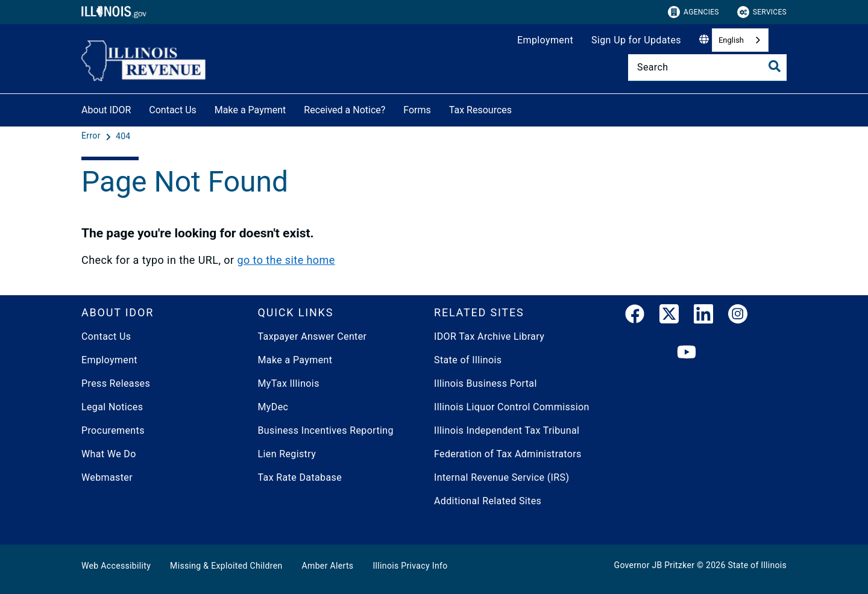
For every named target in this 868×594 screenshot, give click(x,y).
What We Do (109, 454)
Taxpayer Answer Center (313, 336)
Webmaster (107, 477)
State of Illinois (468, 360)
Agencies (693, 12)
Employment (545, 40)
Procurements (113, 430)
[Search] (707, 67)
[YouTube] (687, 353)
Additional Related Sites (488, 501)
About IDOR (106, 110)
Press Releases (116, 383)
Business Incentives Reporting (326, 430)
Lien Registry (287, 454)
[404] (123, 136)
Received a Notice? (344, 110)
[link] (635, 316)
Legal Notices (112, 407)
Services (762, 12)
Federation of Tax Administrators (508, 454)
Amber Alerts (328, 566)
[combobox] (740, 40)
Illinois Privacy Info (410, 566)
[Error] (92, 136)
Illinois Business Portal (486, 383)
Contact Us (173, 110)
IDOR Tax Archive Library (489, 336)
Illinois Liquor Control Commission (512, 407)
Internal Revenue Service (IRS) (502, 477)
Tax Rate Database (300, 477)
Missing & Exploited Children (226, 566)
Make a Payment (250, 110)
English (731, 40)
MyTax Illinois (289, 383)
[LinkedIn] (703, 316)
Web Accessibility (116, 566)
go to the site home (286, 260)
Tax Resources (480, 110)
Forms (417, 110)
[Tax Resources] (521, 108)
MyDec (273, 407)
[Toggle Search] (775, 66)
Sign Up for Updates (636, 40)
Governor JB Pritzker (655, 565)
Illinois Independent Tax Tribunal (507, 430)
